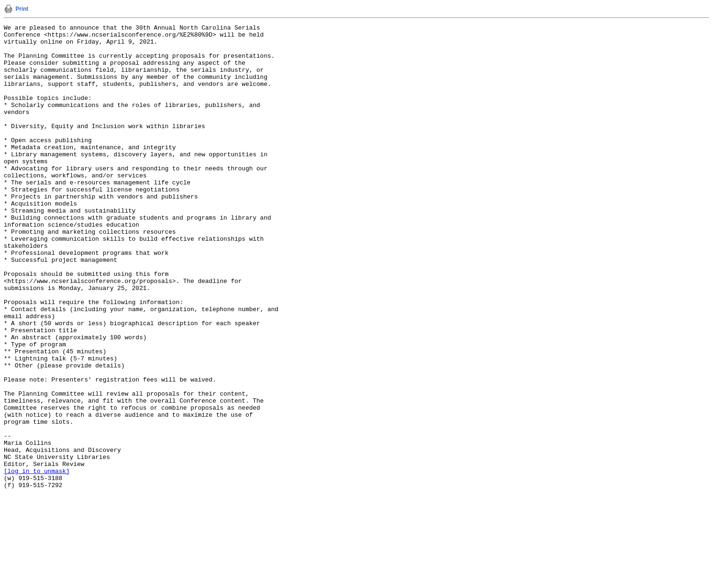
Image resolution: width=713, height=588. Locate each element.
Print (22, 9)
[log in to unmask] (37, 561)
